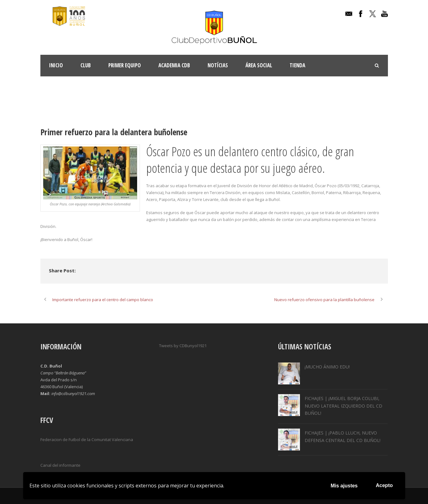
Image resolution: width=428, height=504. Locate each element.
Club (86, 65)
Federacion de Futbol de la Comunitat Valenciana (87, 440)
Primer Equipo (125, 65)
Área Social (259, 65)
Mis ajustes (344, 486)
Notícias (218, 65)
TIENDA (297, 65)
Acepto (384, 485)
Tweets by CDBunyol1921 (183, 346)
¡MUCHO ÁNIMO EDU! (327, 367)
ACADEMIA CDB (174, 65)
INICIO (56, 65)
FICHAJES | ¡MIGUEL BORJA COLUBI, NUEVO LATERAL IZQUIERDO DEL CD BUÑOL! (343, 406)
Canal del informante (60, 465)
